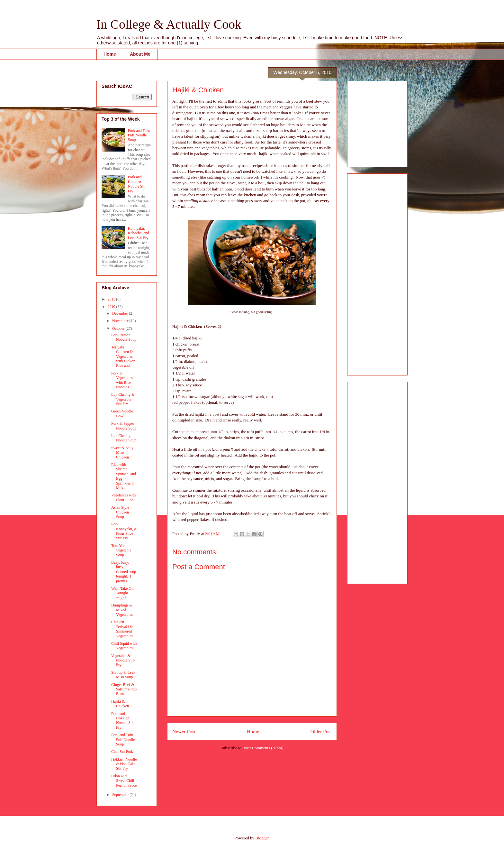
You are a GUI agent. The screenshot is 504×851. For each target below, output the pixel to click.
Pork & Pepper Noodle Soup (124, 426)
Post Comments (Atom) (264, 748)
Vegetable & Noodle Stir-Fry (123, 660)
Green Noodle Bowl (122, 413)
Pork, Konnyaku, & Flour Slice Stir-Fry (124, 531)
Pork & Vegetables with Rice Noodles (122, 380)
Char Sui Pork (122, 752)
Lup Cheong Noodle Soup (124, 438)
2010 (112, 307)
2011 (112, 299)
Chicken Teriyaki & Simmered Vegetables (122, 629)
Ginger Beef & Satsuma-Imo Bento (124, 689)
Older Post (321, 731)
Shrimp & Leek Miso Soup (123, 675)
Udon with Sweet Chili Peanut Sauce (124, 781)
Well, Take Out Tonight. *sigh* (123, 593)
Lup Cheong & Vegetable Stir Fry (123, 399)
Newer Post (184, 731)
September (121, 795)
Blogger (262, 838)
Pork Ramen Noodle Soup (124, 337)
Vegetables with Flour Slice (123, 497)
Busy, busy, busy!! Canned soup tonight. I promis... (124, 572)
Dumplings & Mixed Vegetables (122, 610)
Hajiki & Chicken (120, 704)
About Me (140, 54)
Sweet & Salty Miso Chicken (122, 453)
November (121, 321)
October (119, 328)
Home (110, 54)
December (121, 313)
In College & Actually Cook (169, 24)
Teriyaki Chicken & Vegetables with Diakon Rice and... (123, 356)
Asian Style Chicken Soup (120, 512)
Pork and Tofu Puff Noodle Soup (139, 135)
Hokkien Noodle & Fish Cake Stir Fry (124, 764)
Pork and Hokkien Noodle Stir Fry (137, 184)
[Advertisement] (372, 122)
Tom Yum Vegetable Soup (121, 550)
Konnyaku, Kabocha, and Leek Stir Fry (139, 233)
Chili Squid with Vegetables (124, 646)
